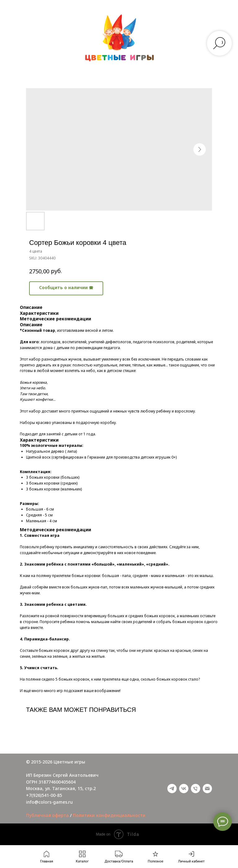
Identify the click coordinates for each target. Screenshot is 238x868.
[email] (207, 789)
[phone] (196, 789)
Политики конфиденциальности (109, 815)
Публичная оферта (47, 815)
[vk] (184, 789)
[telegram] (172, 789)
